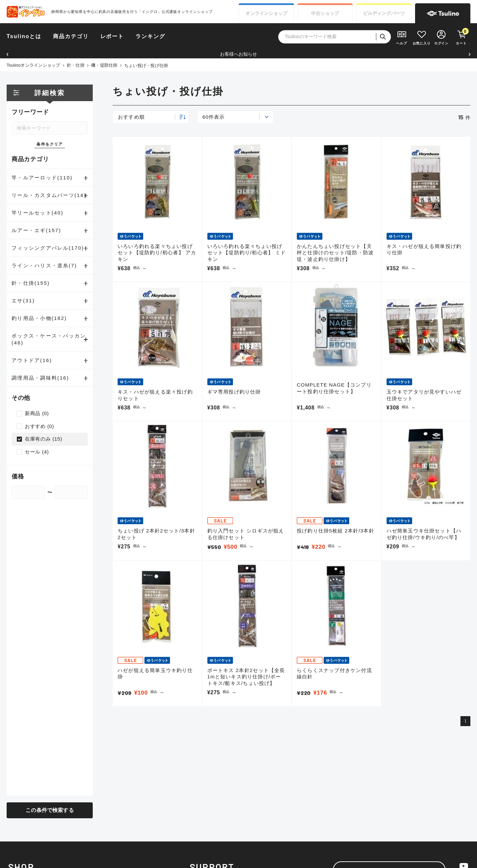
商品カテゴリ (71, 36)
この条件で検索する (50, 810)
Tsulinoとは (24, 36)
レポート (112, 36)
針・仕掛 (76, 65)
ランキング (150, 36)
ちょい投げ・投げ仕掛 (146, 65)
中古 (325, 13)
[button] (7, 54)
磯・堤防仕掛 (104, 65)
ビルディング (384, 13)
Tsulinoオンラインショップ (33, 65)
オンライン (266, 13)
